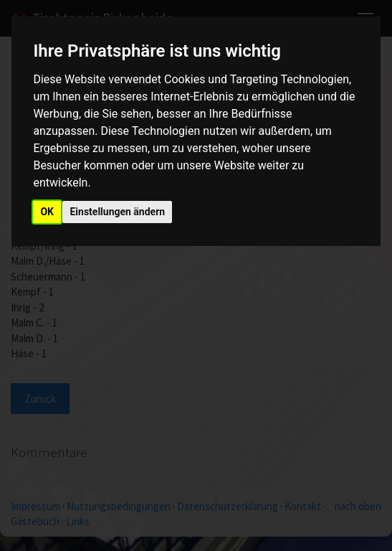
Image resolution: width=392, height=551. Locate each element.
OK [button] (47, 212)
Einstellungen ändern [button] (117, 212)
